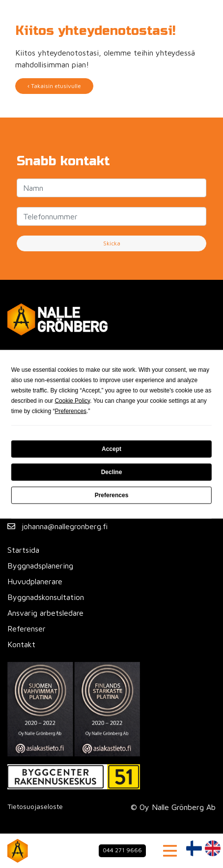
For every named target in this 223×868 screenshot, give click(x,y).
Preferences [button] (70, 411)
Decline (112, 472)
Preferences (112, 495)
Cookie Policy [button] (72, 400)
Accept (111, 449)
